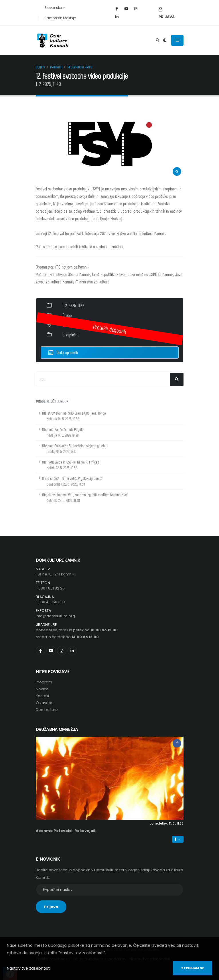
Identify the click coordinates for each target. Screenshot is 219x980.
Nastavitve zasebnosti (29, 968)
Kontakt (43, 696)
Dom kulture (47, 710)
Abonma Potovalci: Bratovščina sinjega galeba (74, 448)
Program (56, 67)
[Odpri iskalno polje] (158, 40)
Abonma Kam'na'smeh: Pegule (63, 432)
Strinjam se (193, 968)
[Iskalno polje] (103, 379)
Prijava (167, 13)
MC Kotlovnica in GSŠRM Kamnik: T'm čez (71, 465)
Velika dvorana (73, 325)
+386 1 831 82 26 (50, 588)
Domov (40, 67)
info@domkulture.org (55, 616)
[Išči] (177, 379)
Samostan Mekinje (60, 18)
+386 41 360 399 (50, 602)
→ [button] (178, 839)
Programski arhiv (80, 67)
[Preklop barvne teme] (165, 40)
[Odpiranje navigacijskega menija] (177, 40)
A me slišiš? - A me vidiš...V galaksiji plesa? (72, 481)
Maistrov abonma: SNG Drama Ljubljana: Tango (74, 416)
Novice (42, 689)
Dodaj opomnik (63, 352)
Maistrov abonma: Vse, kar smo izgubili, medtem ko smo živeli (85, 497)
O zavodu (45, 703)
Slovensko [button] (52, 8)
